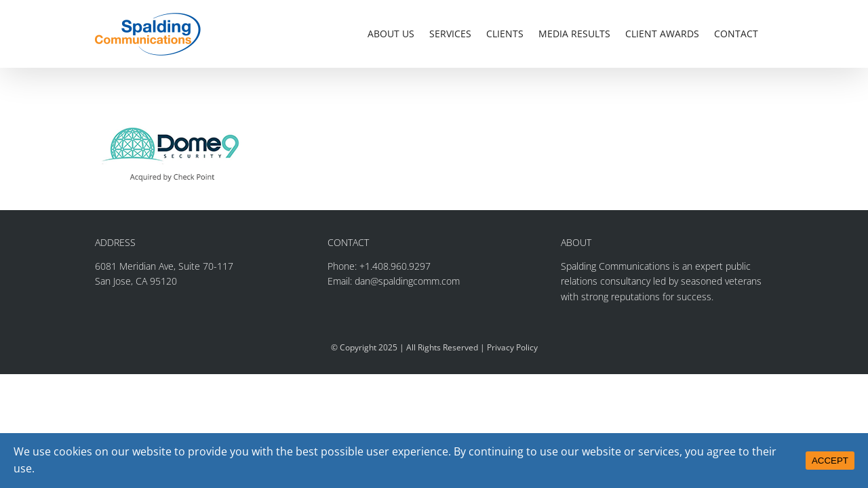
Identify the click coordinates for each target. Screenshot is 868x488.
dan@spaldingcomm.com (407, 281)
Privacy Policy (512, 347)
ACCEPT (830, 461)
